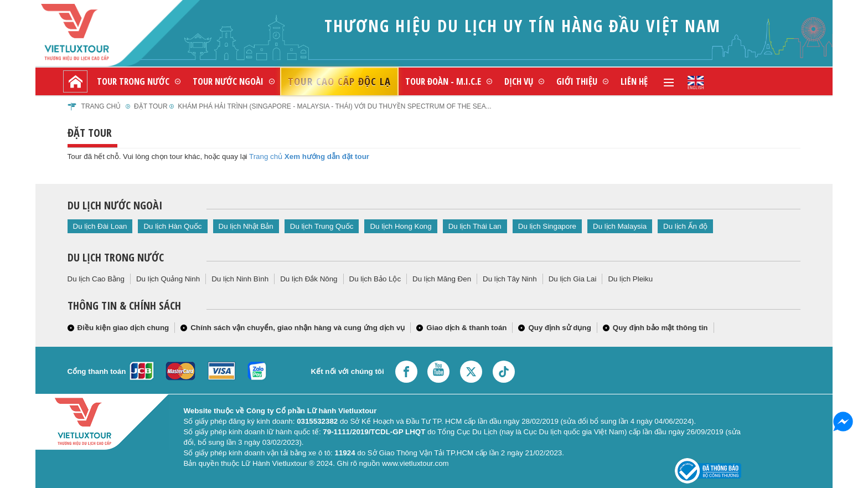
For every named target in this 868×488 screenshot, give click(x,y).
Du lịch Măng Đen (442, 279)
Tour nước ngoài (228, 81)
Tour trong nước (133, 81)
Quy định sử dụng (559, 328)
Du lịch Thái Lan (475, 226)
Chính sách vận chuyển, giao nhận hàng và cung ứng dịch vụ (298, 328)
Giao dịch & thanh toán (466, 328)
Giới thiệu (577, 81)
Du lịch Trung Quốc (322, 226)
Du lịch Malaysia (620, 226)
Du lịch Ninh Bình (240, 279)
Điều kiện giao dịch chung (123, 328)
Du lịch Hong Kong (401, 226)
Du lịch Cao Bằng (96, 279)
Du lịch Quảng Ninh (168, 279)
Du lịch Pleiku (630, 279)
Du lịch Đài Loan (100, 226)
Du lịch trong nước (116, 257)
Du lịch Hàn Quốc (172, 226)
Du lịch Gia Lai (573, 279)
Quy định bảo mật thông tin (660, 328)
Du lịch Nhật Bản (246, 226)
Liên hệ (634, 81)
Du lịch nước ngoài (115, 205)
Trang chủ (101, 106)
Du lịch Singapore (547, 226)
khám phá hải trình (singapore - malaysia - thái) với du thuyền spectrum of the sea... (334, 106)
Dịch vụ (519, 81)
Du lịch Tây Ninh (510, 279)
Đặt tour (151, 106)
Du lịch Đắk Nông (309, 279)
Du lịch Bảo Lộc (375, 279)
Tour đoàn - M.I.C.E (443, 81)
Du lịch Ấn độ (685, 226)
